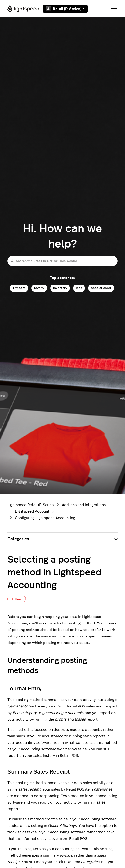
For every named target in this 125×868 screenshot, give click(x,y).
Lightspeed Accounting (35, 511)
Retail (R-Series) (65, 9)
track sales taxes (22, 832)
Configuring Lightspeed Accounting (45, 518)
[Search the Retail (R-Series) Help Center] (62, 261)
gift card (19, 288)
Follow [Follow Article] (17, 599)
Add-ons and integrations (84, 505)
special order (101, 288)
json (79, 288)
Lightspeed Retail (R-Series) (31, 505)
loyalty (39, 288)
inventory (60, 288)
